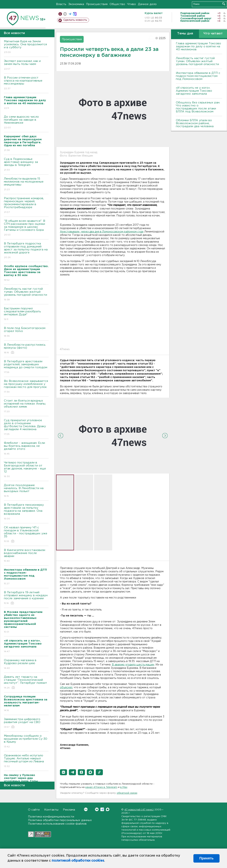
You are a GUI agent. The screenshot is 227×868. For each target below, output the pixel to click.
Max (108, 809)
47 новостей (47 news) (139, 810)
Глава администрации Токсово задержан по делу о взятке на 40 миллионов (198, 46)
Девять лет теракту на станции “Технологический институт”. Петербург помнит (26, 683)
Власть (61, 4)
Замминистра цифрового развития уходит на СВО (26, 723)
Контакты (51, 810)
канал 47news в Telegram (101, 787)
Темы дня (185, 34)
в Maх (124, 787)
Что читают (213, 34)
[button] (63, 772)
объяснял (66, 688)
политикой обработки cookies (78, 861)
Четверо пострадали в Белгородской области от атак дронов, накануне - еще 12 (26, 470)
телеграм (70, 14)
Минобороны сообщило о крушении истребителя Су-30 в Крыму (26, 741)
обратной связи (127, 793)
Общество (117, 4)
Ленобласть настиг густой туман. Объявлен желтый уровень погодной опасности (26, 294)
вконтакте (65, 14)
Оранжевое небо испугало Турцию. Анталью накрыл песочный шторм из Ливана (26, 761)
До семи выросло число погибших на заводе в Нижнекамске (26, 122)
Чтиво (132, 4)
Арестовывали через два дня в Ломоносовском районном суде (102, 232)
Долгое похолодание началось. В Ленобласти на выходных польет (26, 491)
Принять (206, 858)
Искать (224, 4)
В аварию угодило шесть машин (133, 665)
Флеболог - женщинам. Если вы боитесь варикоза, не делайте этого (26, 449)
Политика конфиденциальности (51, 817)
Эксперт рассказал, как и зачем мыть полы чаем (26, 65)
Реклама (69, 810)
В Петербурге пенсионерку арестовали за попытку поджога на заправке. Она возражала (26, 512)
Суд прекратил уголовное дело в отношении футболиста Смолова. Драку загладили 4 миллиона (26, 427)
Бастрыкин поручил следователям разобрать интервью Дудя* (26, 314)
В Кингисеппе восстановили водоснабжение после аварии (26, 556)
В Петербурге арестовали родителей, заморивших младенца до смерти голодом (26, 367)
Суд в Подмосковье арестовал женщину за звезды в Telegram (26, 165)
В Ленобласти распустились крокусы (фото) (26, 349)
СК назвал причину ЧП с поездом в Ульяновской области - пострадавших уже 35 (26, 535)
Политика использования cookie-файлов (57, 824)
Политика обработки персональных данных (60, 820)
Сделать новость (75, 20)
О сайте (34, 810)
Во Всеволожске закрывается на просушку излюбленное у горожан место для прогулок (26, 387)
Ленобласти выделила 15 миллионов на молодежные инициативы (26, 184)
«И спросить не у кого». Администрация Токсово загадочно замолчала (194, 91)
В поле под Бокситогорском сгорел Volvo (26, 332)
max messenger (75, 14)
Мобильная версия (60, 14)
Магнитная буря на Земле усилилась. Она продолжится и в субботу (26, 47)
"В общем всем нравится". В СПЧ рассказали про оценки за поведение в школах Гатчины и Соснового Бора (26, 228)
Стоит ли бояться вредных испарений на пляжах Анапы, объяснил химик (26, 406)
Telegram (102, 809)
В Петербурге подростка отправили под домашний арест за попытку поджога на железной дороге (26, 251)
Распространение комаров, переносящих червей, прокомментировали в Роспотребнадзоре (26, 205)
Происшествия (97, 4)
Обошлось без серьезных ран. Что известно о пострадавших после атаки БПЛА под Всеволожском (198, 107)
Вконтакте (86, 809)
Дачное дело (147, 4)
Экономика (76, 4)
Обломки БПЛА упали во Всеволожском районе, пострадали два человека (195, 123)
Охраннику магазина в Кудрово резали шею (26, 664)
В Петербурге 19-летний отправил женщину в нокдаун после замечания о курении (26, 598)
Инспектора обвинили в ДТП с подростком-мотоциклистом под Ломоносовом (198, 76)
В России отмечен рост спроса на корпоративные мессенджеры (26, 83)
